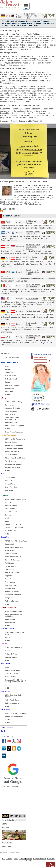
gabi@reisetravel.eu (41, 192)
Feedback (9, 859)
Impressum (51, 859)
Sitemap (29, 859)
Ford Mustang (32, 299)
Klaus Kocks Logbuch (32, 258)
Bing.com (5, 827)
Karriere (22, 859)
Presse (16, 859)
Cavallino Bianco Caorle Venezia (33, 286)
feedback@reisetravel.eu (12, 202)
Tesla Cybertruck (33, 311)
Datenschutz (41, 859)
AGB (34, 859)
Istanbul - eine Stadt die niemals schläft (33, 272)
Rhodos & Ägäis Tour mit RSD (33, 233)
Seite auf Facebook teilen (43, 354)
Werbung (28, 860)
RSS (3, 859)
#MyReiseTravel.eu (33, 204)
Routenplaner (7, 846)
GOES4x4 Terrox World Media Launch (33, 247)
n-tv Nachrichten (9, 820)
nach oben (51, 866)
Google (4, 824)
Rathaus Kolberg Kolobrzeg (33, 337)
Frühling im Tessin (31, 222)
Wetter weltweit (7, 843)
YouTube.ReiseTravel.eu (11, 204)
